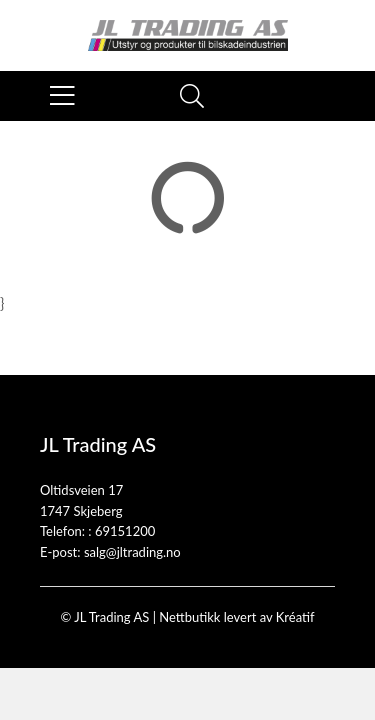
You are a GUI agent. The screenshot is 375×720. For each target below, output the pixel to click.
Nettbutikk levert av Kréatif (236, 617)
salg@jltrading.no (132, 552)
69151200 (125, 531)
